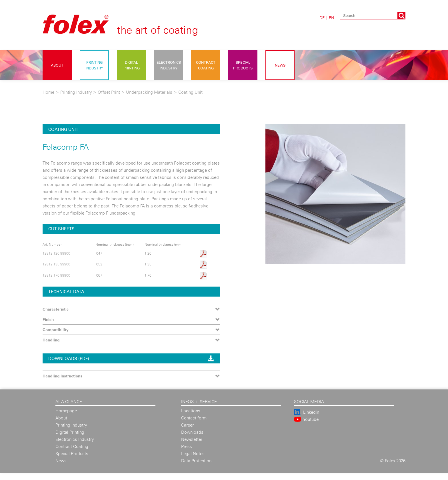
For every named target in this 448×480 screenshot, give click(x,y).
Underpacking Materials (150, 92)
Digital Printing (132, 65)
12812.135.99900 (56, 264)
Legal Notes (193, 454)
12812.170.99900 (56, 275)
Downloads (192, 432)
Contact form (194, 418)
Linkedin (311, 412)
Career (187, 425)
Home (48, 92)
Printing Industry (94, 65)
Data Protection (196, 461)
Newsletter (192, 439)
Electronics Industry (169, 65)
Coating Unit (190, 92)
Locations (191, 411)
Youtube (311, 419)
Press (187, 446)
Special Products (243, 65)
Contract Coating (206, 65)
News (280, 65)
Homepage (66, 411)
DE (322, 18)
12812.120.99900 (56, 253)
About (57, 65)
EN (331, 18)
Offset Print (109, 92)
